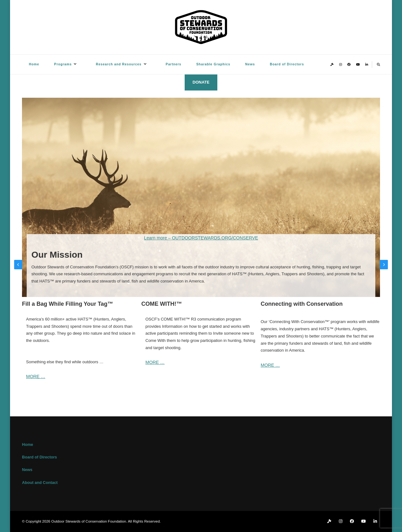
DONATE (201, 82)
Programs (63, 64)
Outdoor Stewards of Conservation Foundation (89, 521)
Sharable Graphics (213, 64)
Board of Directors (287, 64)
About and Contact (40, 483)
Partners (174, 64)
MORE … (36, 376)
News (250, 64)
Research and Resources (119, 64)
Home (34, 64)
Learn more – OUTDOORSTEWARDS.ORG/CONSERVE (201, 238)
